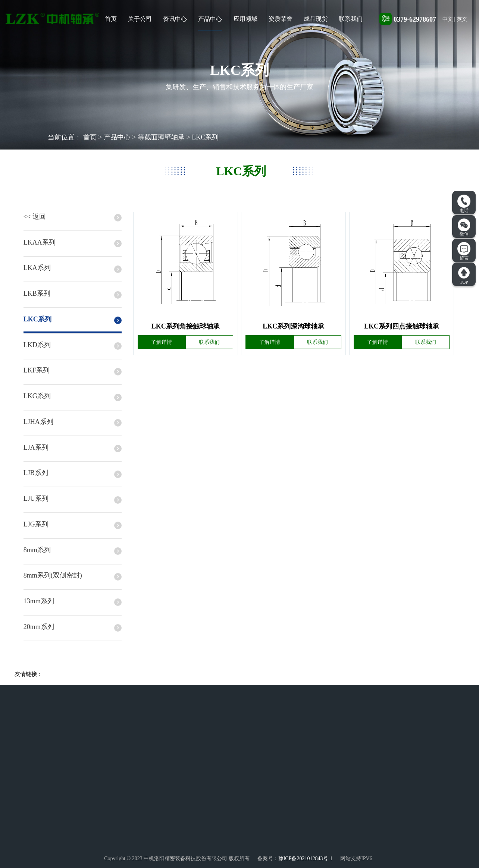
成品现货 (316, 19)
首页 (111, 19)
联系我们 (351, 19)
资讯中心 (175, 19)
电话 (464, 204)
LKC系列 (205, 137)
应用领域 (245, 19)
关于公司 (140, 19)
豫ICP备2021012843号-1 (305, 858)
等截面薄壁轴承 (161, 137)
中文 (448, 19)
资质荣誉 (281, 19)
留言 (464, 251)
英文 (462, 19)
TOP (464, 276)
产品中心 (210, 19)
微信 (464, 227)
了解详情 (162, 342)
